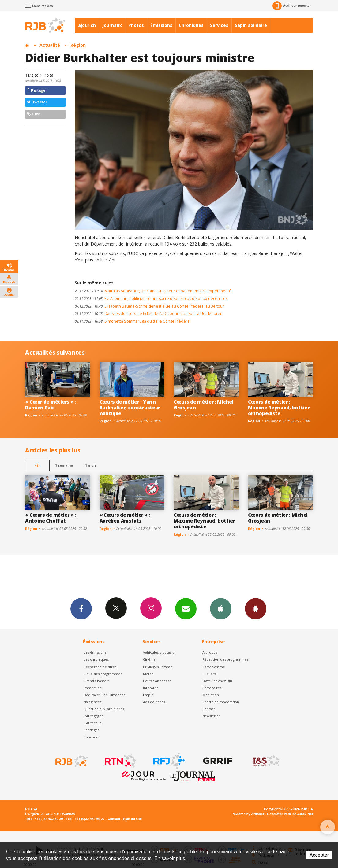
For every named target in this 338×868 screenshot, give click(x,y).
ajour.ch (87, 25)
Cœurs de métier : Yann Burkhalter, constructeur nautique (130, 408)
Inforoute (151, 688)
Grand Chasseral (97, 681)
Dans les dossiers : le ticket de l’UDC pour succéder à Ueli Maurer (148, 314)
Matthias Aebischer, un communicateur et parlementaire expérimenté (153, 291)
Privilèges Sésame (158, 667)
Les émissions (95, 652)
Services (219, 25)
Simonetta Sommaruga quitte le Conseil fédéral (133, 321)
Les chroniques (96, 659)
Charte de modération (221, 702)
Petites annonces (157, 681)
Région (78, 45)
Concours (91, 737)
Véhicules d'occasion (160, 652)
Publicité (210, 674)
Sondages (91, 730)
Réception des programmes (225, 659)
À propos (210, 652)
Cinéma (149, 659)
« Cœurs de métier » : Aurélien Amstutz (125, 518)
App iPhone (221, 608)
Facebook (81, 608)
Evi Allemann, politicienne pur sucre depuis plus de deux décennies (151, 299)
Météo (148, 674)
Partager (37, 90)
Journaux (112, 25)
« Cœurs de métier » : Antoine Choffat (51, 518)
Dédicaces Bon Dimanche (105, 695)
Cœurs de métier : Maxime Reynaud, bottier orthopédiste (279, 408)
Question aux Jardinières (104, 709)
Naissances (92, 702)
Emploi (149, 695)
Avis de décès (154, 702)
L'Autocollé (93, 723)
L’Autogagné (94, 716)
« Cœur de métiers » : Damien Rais (51, 405)
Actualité (50, 45)
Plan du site (132, 819)
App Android (256, 608)
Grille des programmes (103, 674)
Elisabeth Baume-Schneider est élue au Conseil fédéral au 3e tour (149, 306)
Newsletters (186, 608)
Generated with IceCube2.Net (290, 814)
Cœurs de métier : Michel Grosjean (203, 405)
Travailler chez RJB (217, 681)
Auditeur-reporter (292, 6)
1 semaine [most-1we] (64, 465)
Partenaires (212, 688)
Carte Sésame (214, 667)
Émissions (161, 25)
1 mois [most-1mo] (91, 465)
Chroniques (191, 25)
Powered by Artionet (248, 814)
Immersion (93, 688)
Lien (34, 114)
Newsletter (211, 716)
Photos (136, 25)
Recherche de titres (100, 667)
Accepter (319, 855)
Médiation (211, 695)
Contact (209, 709)
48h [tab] (38, 465)
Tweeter (37, 102)
